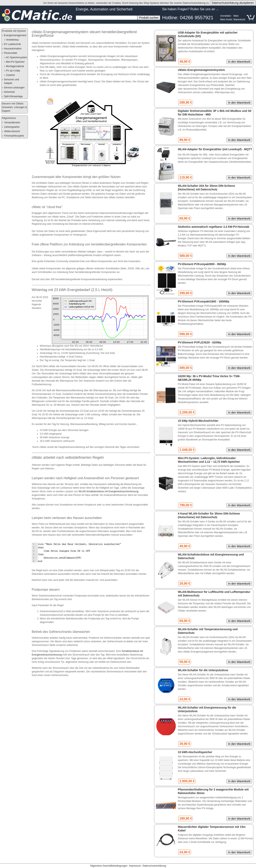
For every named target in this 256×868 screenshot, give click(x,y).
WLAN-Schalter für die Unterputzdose (203, 670)
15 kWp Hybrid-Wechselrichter (198, 421)
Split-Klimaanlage (13, 96)
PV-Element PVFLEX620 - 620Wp (200, 342)
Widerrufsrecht (12, 131)
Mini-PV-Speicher (15, 62)
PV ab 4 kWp (13, 71)
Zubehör (11, 75)
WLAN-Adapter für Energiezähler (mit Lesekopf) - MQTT (215, 149)
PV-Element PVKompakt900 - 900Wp (202, 264)
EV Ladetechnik (12, 44)
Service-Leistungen (14, 88)
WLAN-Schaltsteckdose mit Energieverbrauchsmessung (109, 491)
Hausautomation (13, 49)
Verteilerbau (12, 40)
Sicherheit (9, 92)
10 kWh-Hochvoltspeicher (195, 752)
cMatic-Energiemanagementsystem (201, 70)
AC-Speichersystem (16, 57)
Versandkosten (12, 123)
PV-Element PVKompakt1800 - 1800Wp (204, 301)
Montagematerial (15, 66)
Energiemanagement (15, 35)
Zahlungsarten (12, 127)
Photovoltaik (11, 53)
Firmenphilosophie (14, 136)
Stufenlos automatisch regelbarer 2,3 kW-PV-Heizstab (214, 227)
